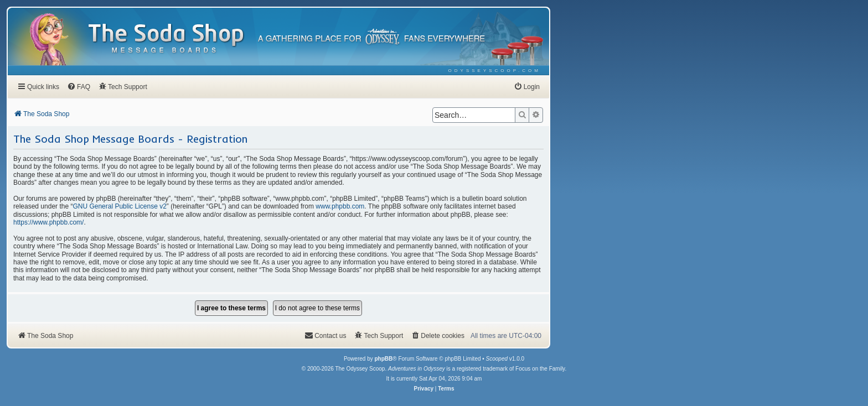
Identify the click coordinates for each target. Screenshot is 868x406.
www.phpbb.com (340, 206)
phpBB (383, 359)
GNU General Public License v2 (119, 206)
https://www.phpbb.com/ (48, 222)
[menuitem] (495, 71)
